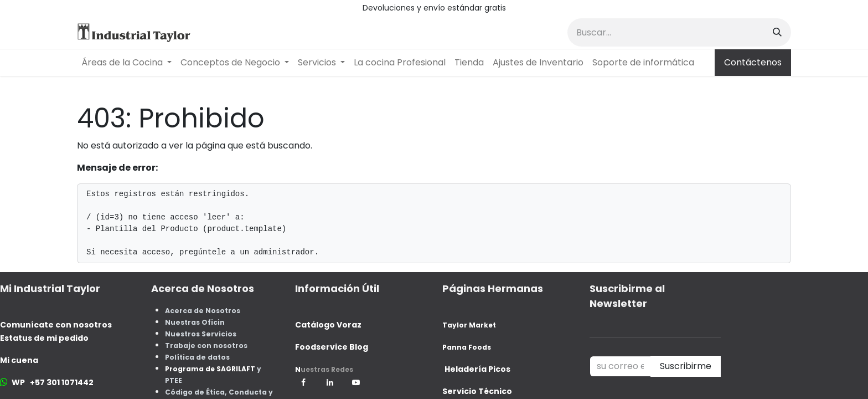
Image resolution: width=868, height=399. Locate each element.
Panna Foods (467, 347)
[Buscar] (777, 32)
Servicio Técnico (477, 391)
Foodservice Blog (332, 347)
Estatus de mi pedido (44, 338)
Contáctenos (753, 62)
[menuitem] (126, 63)
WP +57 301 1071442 (53, 382)
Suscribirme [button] (686, 366)
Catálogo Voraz (328, 325)
